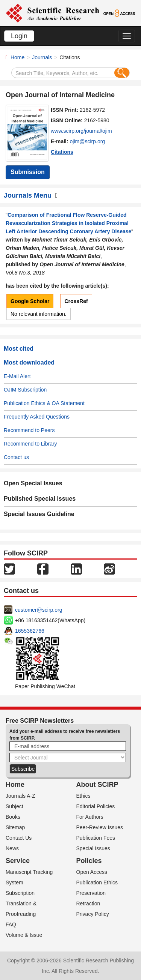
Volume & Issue (24, 935)
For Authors (90, 817)
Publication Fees (96, 838)
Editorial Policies (96, 806)
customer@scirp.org (39, 610)
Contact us (16, 457)
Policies (89, 861)
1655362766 (30, 631)
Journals (42, 57)
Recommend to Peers (29, 430)
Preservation (91, 893)
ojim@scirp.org (88, 141)
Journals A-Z (20, 796)
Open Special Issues (33, 483)
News (12, 848)
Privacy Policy (93, 914)
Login (19, 36)
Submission (28, 172)
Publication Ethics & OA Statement (44, 403)
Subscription (20, 893)
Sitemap (15, 827)
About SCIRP (97, 785)
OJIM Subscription (25, 390)
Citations (62, 152)
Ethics (83, 796)
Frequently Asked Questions (37, 417)
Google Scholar (30, 301)
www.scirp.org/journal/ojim (81, 131)
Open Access (92, 872)
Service (18, 861)
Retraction (88, 903)
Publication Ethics (97, 882)
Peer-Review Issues (100, 827)
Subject (14, 806)
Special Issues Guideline (39, 514)
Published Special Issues (40, 499)
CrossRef (76, 301)
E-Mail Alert (17, 376)
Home (17, 57)
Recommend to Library (30, 444)
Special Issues (93, 848)
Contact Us (19, 838)
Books (13, 817)
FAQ (11, 924)
